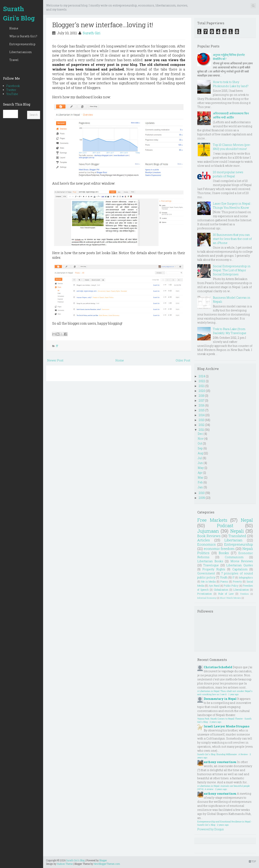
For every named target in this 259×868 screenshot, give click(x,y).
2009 (202, 498)
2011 (201, 430)
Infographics (246, 577)
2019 (202, 396)
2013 (202, 420)
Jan (200, 487)
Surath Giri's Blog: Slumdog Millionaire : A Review (223, 754)
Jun (200, 463)
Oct (200, 443)
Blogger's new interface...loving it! (103, 25)
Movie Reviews (242, 561)
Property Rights (214, 569)
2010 (202, 493)
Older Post (183, 360)
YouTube (12, 94)
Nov (201, 439)
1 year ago (234, 694)
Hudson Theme (65, 864)
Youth (224, 577)
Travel (14, 60)
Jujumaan (208, 531)
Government (206, 573)
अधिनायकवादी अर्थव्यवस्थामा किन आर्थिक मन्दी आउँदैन (231, 115)
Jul (200, 458)
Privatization (205, 594)
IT (57, 346)
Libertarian (233, 540)
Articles (204, 540)
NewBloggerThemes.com (107, 864)
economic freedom (219, 549)
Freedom (245, 594)
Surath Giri (92, 33)
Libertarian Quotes (240, 565)
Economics (206, 544)
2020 (202, 391)
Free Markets (212, 520)
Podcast (225, 525)
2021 (202, 386)
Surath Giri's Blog (19, 13)
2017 (202, 400)
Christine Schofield (218, 667)
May (201, 468)
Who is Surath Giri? (23, 36)
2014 (202, 415)
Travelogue (211, 565)
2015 (202, 410)
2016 (202, 405)
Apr (200, 473)
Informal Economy (207, 598)
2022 (202, 381)
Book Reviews (209, 536)
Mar (201, 477)
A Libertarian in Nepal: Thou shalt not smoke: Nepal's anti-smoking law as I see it (225, 693)
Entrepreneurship (22, 44)
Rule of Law (226, 594)
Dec (200, 434)
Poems (224, 582)
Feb (200, 482)
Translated (237, 536)
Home (14, 28)
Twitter (11, 90)
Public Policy (231, 586)
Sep (200, 448)
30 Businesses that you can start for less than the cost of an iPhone (232, 239)
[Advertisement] (119, 414)
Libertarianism (21, 52)
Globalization (221, 590)
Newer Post (55, 360)
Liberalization (241, 590)
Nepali (237, 531)
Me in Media (208, 582)
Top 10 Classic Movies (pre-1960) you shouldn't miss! (232, 147)
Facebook (13, 86)
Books (224, 553)
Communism (234, 557)
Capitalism (240, 569)
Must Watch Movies (230, 598)
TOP (252, 861)
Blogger (103, 860)
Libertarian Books (210, 561)
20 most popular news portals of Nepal (228, 174)
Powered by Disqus (211, 829)
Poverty (237, 582)
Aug (200, 453)
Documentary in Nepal (220, 699)
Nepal (247, 520)
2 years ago (215, 722)
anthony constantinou (220, 762)
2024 (202, 376)
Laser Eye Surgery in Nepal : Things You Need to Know (232, 206)
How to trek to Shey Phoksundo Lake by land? (231, 84)
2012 (202, 425)
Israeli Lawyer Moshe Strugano (227, 726)
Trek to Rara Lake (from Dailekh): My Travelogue (230, 331)
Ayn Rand (214, 586)
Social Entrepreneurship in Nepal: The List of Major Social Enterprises (232, 270)
